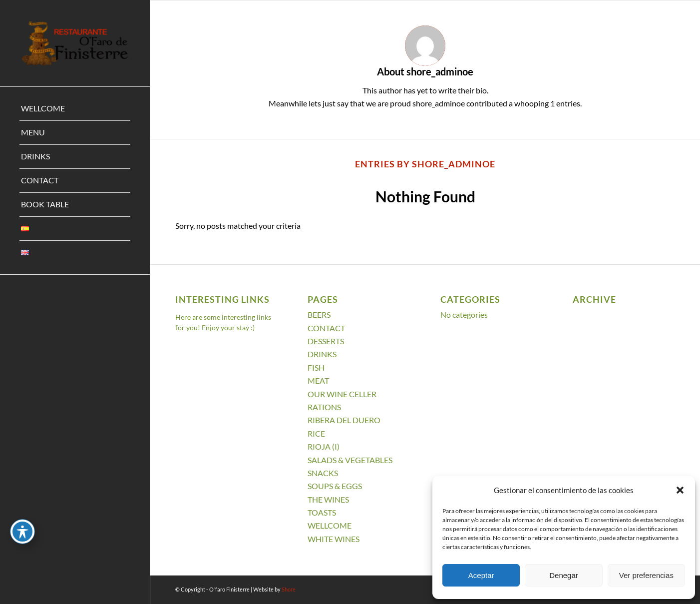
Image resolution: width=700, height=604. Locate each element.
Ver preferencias (646, 575)
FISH (316, 367)
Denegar (564, 575)
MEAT (318, 380)
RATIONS (324, 407)
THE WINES (328, 499)
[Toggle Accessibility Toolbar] (22, 532)
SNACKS (323, 473)
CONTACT (326, 328)
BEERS (319, 314)
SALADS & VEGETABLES (350, 460)
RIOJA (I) (324, 446)
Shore (289, 589)
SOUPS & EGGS (335, 486)
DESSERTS (326, 341)
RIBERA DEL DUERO (344, 420)
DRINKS (322, 354)
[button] (680, 490)
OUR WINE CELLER (342, 394)
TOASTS (322, 512)
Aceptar (481, 575)
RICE (316, 433)
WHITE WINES (334, 539)
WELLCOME (330, 525)
